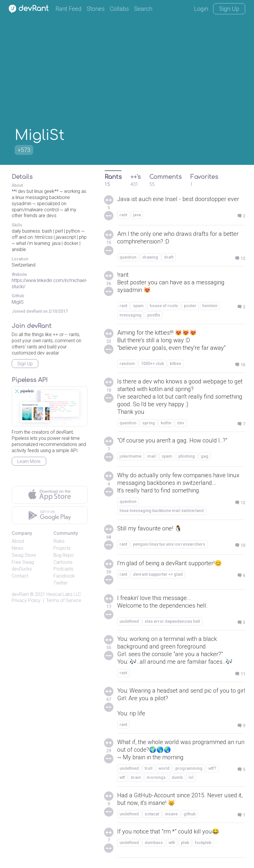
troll (149, 768)
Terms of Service (64, 600)
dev (181, 423)
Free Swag (23, 562)
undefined (129, 621)
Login (201, 9)
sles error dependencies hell (172, 621)
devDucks (22, 569)
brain (136, 777)
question (128, 257)
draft (169, 257)
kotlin (166, 423)
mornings (156, 777)
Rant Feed (69, 9)
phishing (187, 456)
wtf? (212, 768)
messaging (131, 315)
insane (171, 814)
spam (138, 306)
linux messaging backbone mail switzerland (162, 511)
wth (172, 843)
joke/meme (131, 456)
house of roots (164, 306)
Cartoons (63, 562)
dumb (177, 777)
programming (189, 768)
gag (205, 456)
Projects (62, 548)
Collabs (119, 9)
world (164, 768)
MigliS (18, 302)
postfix (154, 315)
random (127, 364)
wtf (122, 777)
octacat (152, 814)
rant (123, 215)
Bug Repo (64, 555)
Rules (59, 541)
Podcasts (63, 569)
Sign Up (229, 9)
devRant (20, 594)
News (18, 548)
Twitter (61, 583)
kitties (176, 364)
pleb (185, 843)
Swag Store (24, 555)
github (190, 814)
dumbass (154, 843)
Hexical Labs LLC (64, 594)
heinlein (210, 306)
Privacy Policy (26, 600)
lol (191, 777)
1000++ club (152, 364)
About (18, 541)
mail (152, 456)
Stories (96, 9)
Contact (20, 576)
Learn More (29, 461)
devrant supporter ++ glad (158, 574)
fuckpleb (203, 843)
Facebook (64, 576)
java (137, 215)
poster (190, 306)
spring (149, 423)
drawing (150, 257)
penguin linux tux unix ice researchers (169, 544)
